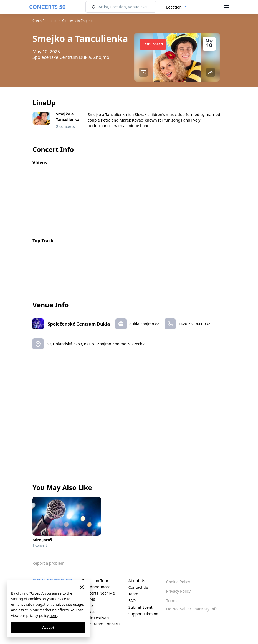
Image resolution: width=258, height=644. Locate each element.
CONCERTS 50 (47, 7)
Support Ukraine (143, 614)
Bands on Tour (95, 581)
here (53, 615)
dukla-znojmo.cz (144, 324)
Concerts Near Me (98, 593)
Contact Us (138, 587)
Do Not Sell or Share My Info (192, 609)
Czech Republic (44, 21)
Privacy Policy (178, 591)
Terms (172, 601)
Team (133, 594)
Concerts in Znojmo (77, 21)
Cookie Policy (178, 582)
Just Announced (96, 587)
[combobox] (177, 7)
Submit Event (141, 607)
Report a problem (48, 563)
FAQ (132, 601)
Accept (48, 627)
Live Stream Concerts (101, 624)
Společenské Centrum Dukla (79, 324)
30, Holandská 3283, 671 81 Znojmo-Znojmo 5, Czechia (96, 344)
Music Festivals (96, 618)
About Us (137, 581)
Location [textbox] (174, 7)
